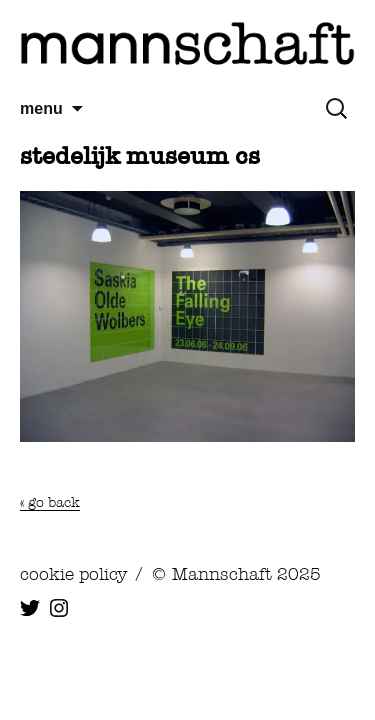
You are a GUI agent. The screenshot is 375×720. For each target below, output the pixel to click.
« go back (50, 502)
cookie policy (73, 574)
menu (41, 108)
